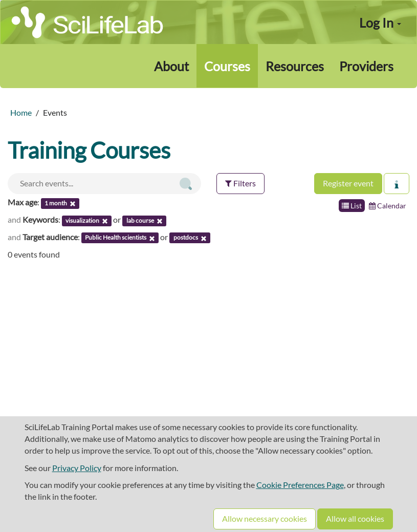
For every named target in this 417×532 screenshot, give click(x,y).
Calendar (388, 206)
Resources (295, 66)
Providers (366, 66)
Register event (348, 183)
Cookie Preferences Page (300, 485)
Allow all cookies (355, 518)
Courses (227, 66)
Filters (240, 183)
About (171, 66)
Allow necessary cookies (265, 518)
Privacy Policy (77, 468)
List (352, 206)
